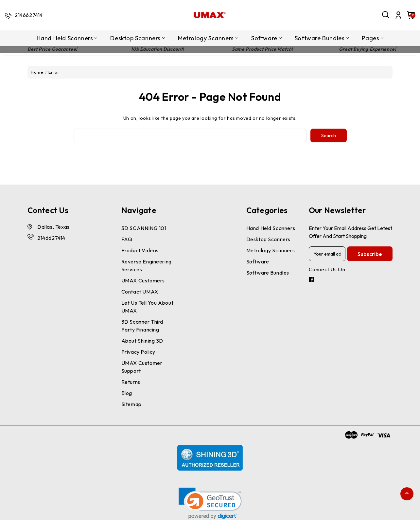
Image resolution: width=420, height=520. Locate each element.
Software (266, 38)
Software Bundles (322, 38)
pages (373, 38)
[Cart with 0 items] (409, 15)
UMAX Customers (143, 280)
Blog (127, 393)
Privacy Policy (138, 352)
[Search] (386, 15)
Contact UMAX (140, 292)
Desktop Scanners (138, 38)
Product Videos (140, 250)
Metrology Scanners (208, 38)
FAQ (127, 239)
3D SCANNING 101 (144, 228)
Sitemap (131, 404)
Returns (131, 382)
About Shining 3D (142, 341)
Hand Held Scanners (67, 38)
